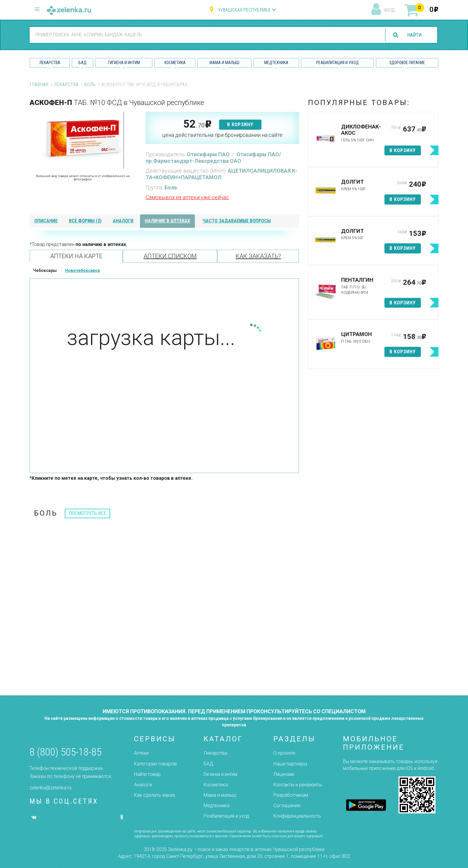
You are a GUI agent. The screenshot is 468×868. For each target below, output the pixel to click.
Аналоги (143, 785)
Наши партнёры (290, 764)
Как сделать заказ (154, 795)
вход (389, 10)
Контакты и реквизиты (298, 785)
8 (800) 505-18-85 (66, 752)
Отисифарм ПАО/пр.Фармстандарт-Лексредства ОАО (213, 158)
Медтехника (276, 63)
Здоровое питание (407, 63)
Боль (90, 85)
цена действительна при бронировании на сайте (222, 135)
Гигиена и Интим (124, 63)
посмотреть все (87, 513)
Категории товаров (155, 764)
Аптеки (141, 753)
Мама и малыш (224, 63)
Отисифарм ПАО (209, 154)
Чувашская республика (244, 10)
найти (414, 35)
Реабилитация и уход (337, 63)
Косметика (175, 63)
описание (46, 221)
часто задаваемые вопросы (237, 221)
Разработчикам (291, 795)
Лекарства (50, 63)
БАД (83, 63)
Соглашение (287, 806)
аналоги (123, 221)
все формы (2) (85, 221)
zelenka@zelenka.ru (50, 788)
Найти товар (147, 774)
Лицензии (284, 774)
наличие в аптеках (167, 221)
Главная (39, 85)
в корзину (240, 124)
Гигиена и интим (220, 774)
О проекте (284, 753)
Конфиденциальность (297, 816)
